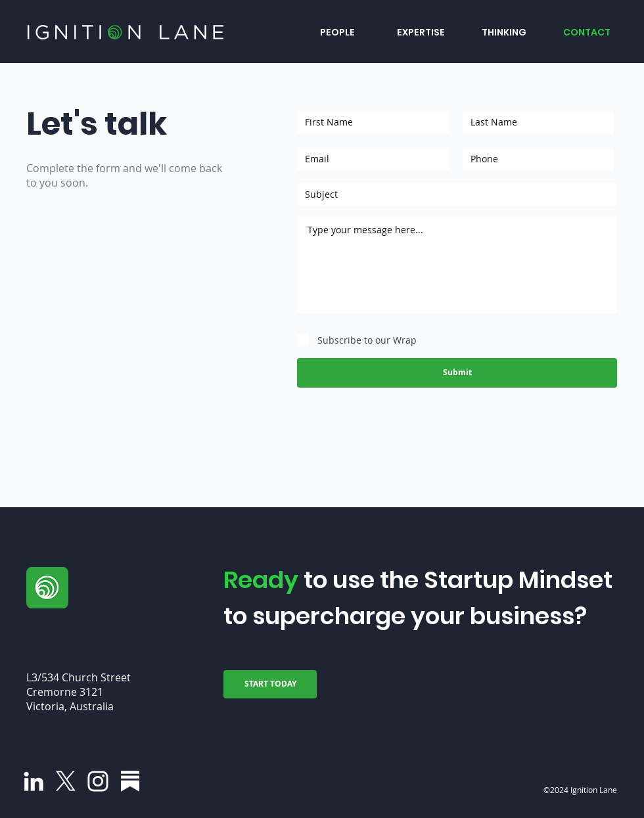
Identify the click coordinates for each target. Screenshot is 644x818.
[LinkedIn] (34, 781)
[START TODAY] (270, 684)
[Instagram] (98, 781)
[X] (66, 781)
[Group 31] (130, 781)
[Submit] (457, 373)
